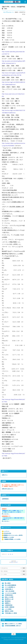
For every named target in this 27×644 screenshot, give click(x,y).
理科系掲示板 (8, 601)
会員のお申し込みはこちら (8, 489)
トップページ (6, 531)
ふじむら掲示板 (8, 609)
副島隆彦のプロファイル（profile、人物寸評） (13, 535)
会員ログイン (5, 475)
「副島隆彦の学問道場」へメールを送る (12, 539)
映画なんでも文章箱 (9, 597)
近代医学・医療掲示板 (10, 607)
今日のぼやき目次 (7, 533)
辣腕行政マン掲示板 (9, 611)
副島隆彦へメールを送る (9, 537)
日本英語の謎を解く (9, 595)
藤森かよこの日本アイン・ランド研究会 (13, 624)
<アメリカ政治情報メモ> (10, 587)
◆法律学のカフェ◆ (9, 599)
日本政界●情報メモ (9, 589)
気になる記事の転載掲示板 (10, 585)
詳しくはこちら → (6, 514)
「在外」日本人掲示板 (10, 591)
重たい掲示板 (8, 583)
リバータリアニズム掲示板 (10, 593)
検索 (24, 568)
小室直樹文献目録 (9, 605)
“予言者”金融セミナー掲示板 (11, 613)
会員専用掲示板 (5, 499)
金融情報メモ (8, 603)
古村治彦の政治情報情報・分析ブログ (13, 626)
